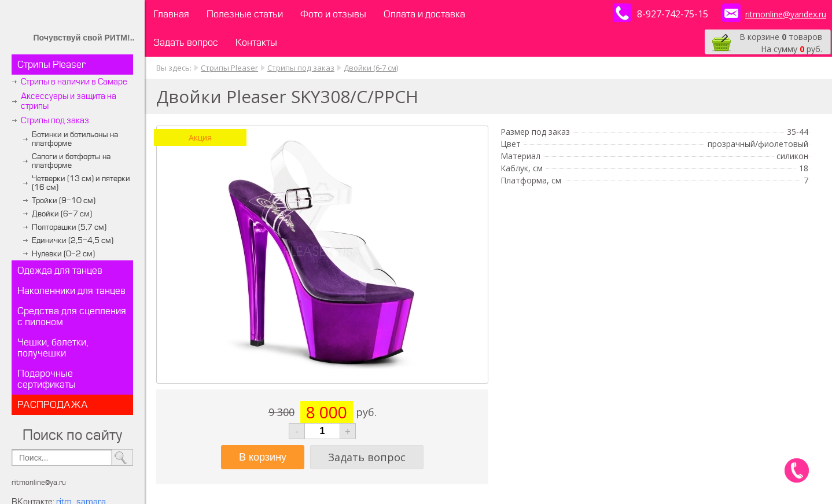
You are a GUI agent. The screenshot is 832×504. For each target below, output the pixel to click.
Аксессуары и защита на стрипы (69, 101)
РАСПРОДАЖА (53, 405)
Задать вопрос (186, 43)
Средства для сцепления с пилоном (72, 317)
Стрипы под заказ (55, 121)
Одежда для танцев (60, 271)
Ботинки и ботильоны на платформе (75, 139)
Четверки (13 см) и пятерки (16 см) (81, 183)
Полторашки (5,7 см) (69, 227)
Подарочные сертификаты (47, 379)
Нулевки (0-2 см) (63, 254)
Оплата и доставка (424, 14)
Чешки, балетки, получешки (53, 348)
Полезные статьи (245, 14)
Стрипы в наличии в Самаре (74, 82)
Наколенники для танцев (71, 291)
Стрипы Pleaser (51, 65)
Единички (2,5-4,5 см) (73, 240)
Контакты (256, 43)
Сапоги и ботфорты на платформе (71, 161)
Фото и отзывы (333, 14)
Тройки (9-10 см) (64, 201)
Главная (171, 14)
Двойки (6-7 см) (62, 214)
